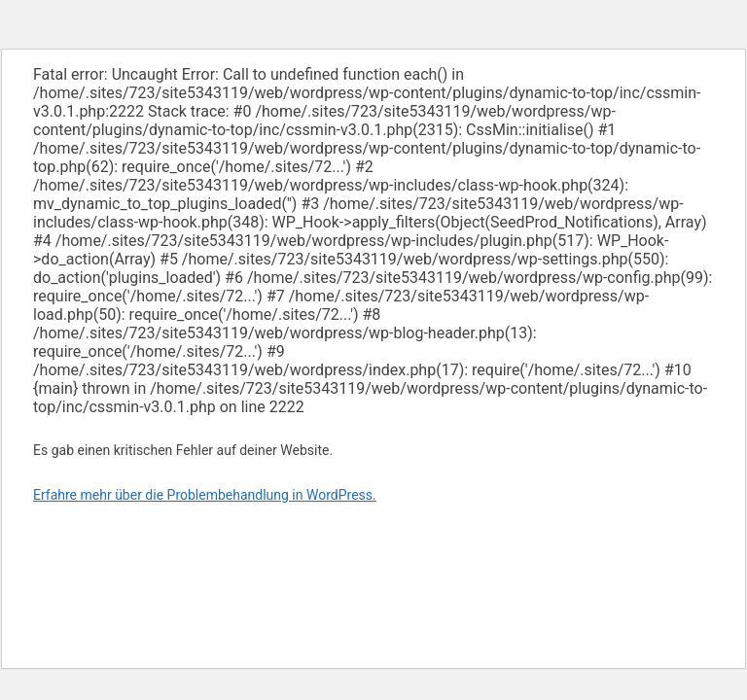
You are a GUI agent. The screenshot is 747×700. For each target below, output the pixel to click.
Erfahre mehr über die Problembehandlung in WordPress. (205, 495)
